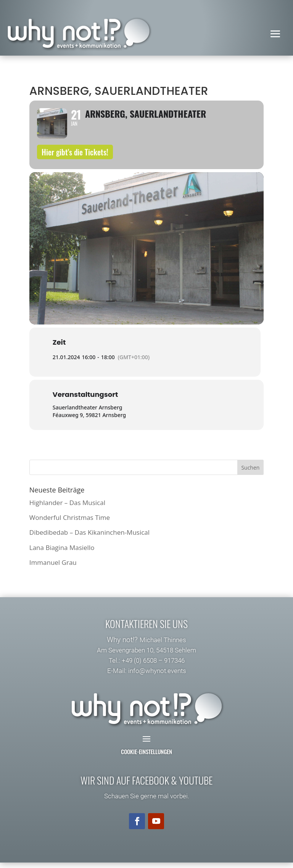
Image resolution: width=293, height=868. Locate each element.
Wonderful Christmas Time (70, 523)
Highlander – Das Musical (67, 508)
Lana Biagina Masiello (62, 553)
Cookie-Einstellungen (146, 757)
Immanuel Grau (53, 568)
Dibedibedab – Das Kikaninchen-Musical (89, 538)
